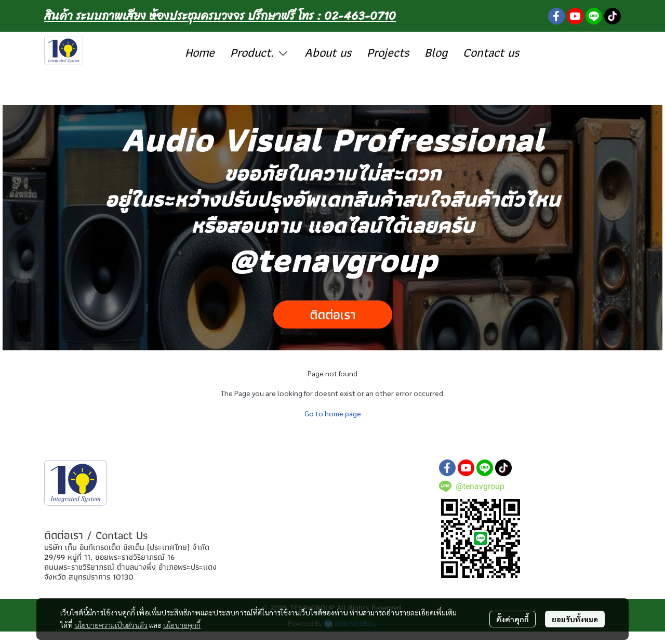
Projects (388, 52)
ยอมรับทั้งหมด (575, 619)
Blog (436, 52)
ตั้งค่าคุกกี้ (513, 619)
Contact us (491, 52)
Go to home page (333, 413)
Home (200, 52)
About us (328, 52)
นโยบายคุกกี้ (182, 625)
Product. (260, 52)
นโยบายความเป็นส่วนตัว (111, 625)
